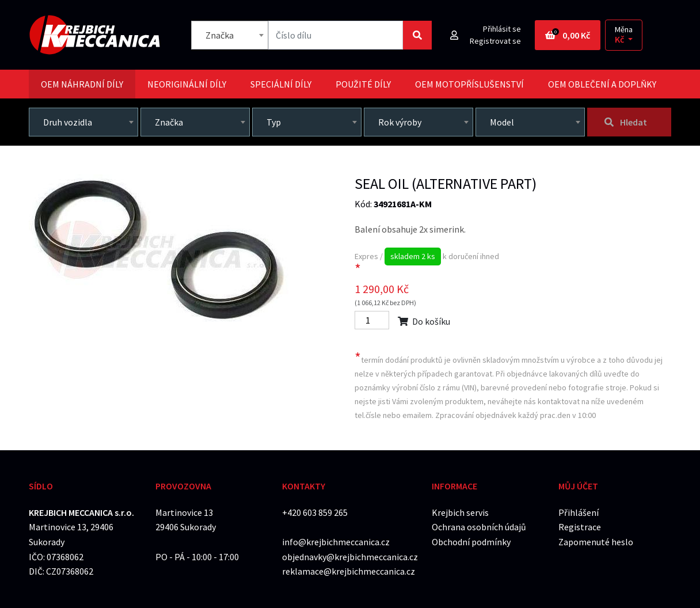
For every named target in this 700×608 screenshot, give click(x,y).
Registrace (580, 527)
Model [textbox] (502, 122)
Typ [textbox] (274, 122)
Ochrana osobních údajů (479, 527)
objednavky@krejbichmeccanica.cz (350, 557)
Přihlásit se (502, 29)
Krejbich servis (460, 512)
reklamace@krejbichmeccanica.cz (349, 571)
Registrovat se (495, 41)
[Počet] (372, 320)
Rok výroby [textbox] (400, 122)
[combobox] (230, 35)
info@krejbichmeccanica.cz (336, 542)
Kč (620, 39)
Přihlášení (579, 512)
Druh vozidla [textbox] (68, 122)
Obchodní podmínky (471, 542)
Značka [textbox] (220, 35)
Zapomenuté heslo (596, 542)
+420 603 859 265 (315, 512)
